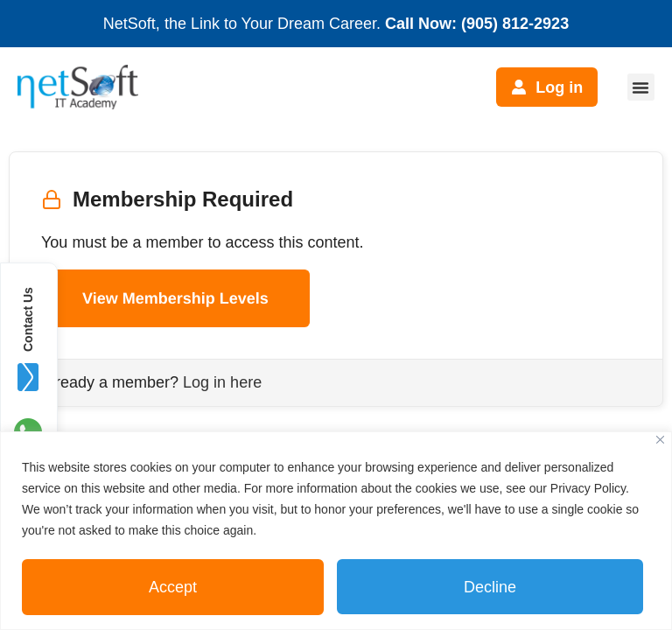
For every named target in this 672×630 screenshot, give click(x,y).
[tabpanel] (336, 279)
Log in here (222, 382)
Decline (490, 587)
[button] (641, 87)
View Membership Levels (175, 298)
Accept (173, 587)
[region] (336, 531)
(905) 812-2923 (515, 24)
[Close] (660, 440)
